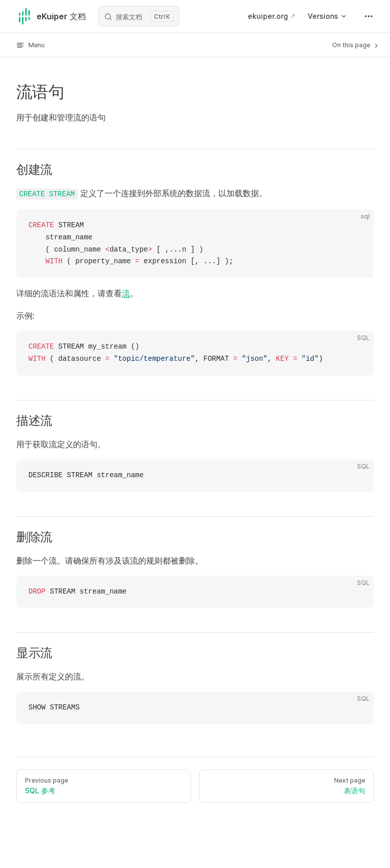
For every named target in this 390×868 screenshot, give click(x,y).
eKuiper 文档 (51, 16)
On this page (356, 45)
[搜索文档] (139, 16)
